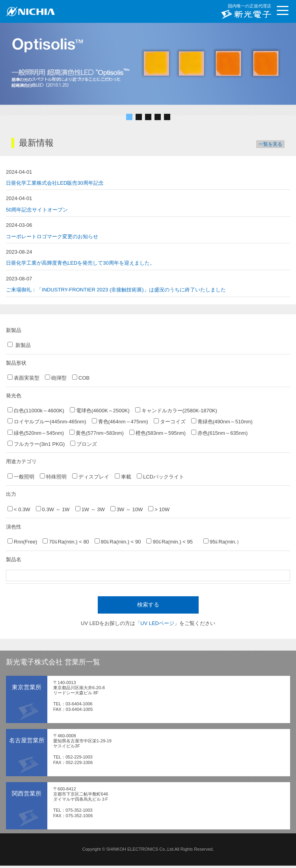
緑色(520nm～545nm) (36, 433)
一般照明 (21, 477)
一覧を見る (270, 144)
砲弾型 (56, 378)
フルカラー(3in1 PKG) (36, 444)
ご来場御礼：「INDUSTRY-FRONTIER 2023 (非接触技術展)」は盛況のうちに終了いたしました (116, 290)
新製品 (19, 345)
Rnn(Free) (22, 542)
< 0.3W (19, 509)
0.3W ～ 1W (53, 509)
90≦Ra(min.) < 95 (172, 542)
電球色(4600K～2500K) (100, 410)
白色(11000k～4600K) (36, 410)
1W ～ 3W (90, 509)
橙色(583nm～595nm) (157, 433)
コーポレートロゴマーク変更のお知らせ (52, 236)
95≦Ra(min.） (222, 542)
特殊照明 (53, 477)
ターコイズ (170, 421)
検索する (148, 605)
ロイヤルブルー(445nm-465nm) (47, 421)
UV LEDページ (157, 623)
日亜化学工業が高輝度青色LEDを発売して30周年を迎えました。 (80, 263)
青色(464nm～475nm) (120, 421)
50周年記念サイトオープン (37, 210)
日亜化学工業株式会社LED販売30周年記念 (55, 183)
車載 (123, 477)
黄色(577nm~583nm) (97, 433)
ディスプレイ (91, 477)
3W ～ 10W (127, 509)
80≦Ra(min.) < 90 (118, 542)
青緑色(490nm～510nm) (222, 421)
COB (81, 378)
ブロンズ (84, 444)
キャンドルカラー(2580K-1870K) (176, 410)
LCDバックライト (160, 477)
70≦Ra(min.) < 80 (66, 542)
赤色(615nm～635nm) (219, 433)
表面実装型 (23, 378)
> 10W (159, 509)
